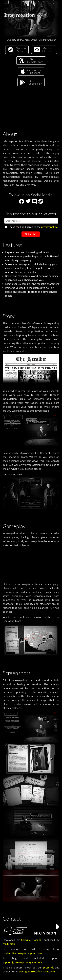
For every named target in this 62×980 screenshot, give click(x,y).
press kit (49, 967)
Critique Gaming (31, 940)
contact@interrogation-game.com (22, 953)
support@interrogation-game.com (22, 962)
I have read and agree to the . (31, 227)
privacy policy (49, 227)
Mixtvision (9, 944)
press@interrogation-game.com (37, 971)
